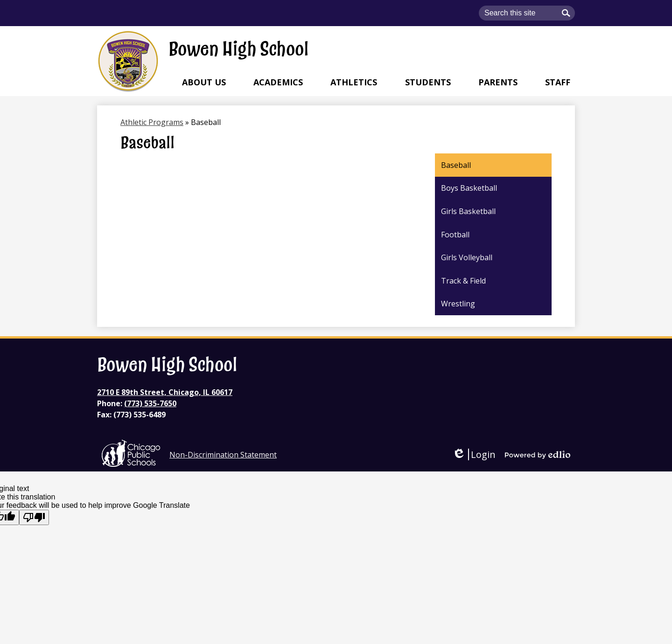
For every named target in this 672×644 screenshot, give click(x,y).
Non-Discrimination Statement (223, 455)
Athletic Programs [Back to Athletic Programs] (152, 122)
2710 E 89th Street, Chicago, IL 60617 (165, 392)
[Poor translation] (34, 517)
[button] (204, 82)
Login (474, 454)
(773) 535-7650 (150, 403)
